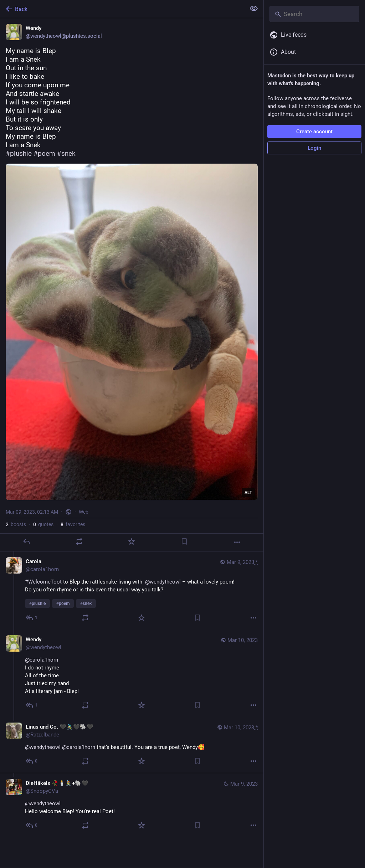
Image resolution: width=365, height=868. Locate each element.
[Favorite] (132, 541)
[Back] (122, 9)
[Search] (314, 14)
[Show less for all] (254, 9)
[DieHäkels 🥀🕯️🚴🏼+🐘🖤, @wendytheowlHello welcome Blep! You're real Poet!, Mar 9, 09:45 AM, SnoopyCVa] (132, 805)
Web (84, 512)
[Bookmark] (184, 541)
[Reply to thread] (32, 618)
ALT (248, 493)
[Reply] (26, 541)
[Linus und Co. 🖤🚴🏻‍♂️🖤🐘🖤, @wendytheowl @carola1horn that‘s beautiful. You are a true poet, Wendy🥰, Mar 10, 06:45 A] (132, 745)
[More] (237, 542)
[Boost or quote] (79, 541)
